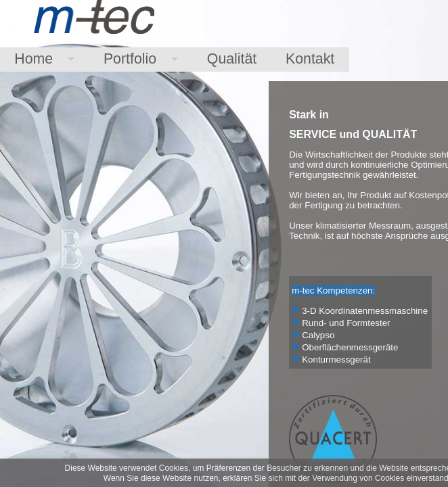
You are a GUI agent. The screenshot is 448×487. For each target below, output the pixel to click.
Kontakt (310, 59)
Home (33, 59)
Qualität (232, 59)
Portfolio (130, 59)
